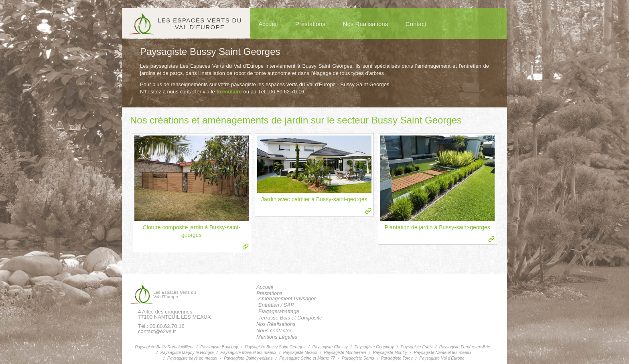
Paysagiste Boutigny (219, 347)
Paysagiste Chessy (330, 347)
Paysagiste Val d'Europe (442, 358)
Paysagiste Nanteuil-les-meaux (443, 353)
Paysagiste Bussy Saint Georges (275, 347)
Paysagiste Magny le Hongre (187, 353)
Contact (416, 24)
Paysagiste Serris (358, 358)
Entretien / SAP (276, 305)
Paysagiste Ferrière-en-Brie (465, 347)
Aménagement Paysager (287, 298)
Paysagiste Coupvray (374, 347)
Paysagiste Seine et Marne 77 (307, 358)
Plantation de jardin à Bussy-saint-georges (437, 227)
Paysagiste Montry (390, 353)
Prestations (310, 24)
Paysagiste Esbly (417, 347)
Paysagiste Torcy (397, 358)
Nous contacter (274, 331)
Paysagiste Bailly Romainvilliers (164, 347)
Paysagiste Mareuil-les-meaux (249, 353)
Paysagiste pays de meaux (192, 358)
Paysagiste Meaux (300, 353)
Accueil (268, 24)
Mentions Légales (277, 337)
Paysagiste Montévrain (345, 353)
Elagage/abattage (279, 311)
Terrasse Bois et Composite (290, 318)
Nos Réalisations (366, 24)
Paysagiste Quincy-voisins (248, 358)
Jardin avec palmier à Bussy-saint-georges (314, 199)
